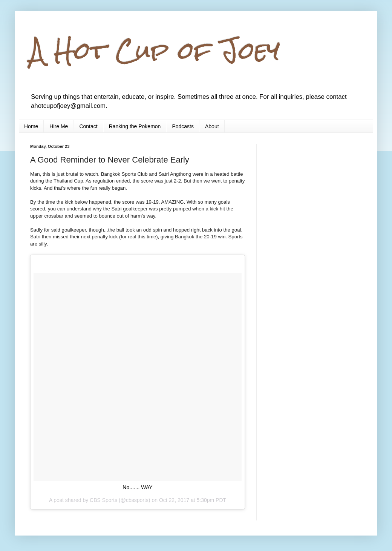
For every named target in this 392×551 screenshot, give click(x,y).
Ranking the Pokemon (135, 126)
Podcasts (183, 126)
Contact (88, 126)
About (212, 126)
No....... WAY (137, 487)
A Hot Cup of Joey (155, 50)
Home (31, 126)
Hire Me (59, 126)
